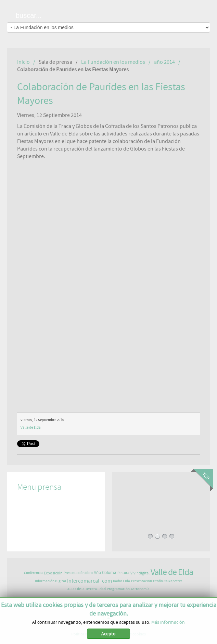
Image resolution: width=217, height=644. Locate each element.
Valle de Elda (31, 427)
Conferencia (33, 573)
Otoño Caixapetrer (168, 581)
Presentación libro (78, 573)
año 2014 (164, 62)
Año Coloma (105, 573)
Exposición (53, 573)
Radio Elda (122, 581)
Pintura (123, 573)
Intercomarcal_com (90, 581)
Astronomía (140, 589)
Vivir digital (140, 573)
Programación (118, 589)
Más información (168, 622)
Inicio (23, 62)
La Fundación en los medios (113, 62)
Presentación (142, 581)
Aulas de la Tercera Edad (87, 589)
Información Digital (50, 581)
